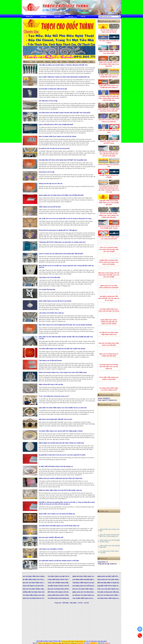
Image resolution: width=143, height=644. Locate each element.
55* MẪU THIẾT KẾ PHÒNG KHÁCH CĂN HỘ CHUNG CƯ (56, 467)
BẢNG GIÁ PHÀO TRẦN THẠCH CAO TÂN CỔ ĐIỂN (109, 50)
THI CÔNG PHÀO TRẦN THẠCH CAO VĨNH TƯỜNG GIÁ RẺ (109, 386)
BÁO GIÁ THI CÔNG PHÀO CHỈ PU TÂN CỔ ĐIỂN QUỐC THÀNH (109, 224)
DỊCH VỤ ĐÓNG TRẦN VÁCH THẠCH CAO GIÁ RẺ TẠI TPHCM (57, 137)
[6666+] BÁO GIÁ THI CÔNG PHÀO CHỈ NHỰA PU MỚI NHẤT (109, 284)
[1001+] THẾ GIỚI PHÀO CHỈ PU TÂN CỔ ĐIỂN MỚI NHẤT (56, 125)
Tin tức (71, 17)
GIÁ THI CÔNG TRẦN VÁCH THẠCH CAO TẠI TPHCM (109, 28)
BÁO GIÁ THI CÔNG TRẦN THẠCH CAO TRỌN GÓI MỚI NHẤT (109, 235)
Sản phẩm (57, 17)
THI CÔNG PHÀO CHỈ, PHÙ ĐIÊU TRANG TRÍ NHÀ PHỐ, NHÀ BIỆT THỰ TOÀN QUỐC (65, 113)
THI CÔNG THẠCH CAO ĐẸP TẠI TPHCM (109, 39)
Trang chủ (29, 17)
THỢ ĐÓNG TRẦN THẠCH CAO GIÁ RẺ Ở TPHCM (109, 139)
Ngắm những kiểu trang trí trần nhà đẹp (51, 384)
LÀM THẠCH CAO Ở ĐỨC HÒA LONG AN (51, 313)
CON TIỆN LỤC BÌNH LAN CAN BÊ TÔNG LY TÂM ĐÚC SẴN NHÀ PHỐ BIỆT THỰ (63, 65)
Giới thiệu (43, 17)
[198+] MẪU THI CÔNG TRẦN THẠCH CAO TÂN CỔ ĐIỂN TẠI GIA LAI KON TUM (63, 408)
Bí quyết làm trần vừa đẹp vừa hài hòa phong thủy (54, 148)
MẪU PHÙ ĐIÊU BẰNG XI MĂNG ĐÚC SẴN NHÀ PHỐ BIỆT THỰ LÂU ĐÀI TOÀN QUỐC (109, 151)
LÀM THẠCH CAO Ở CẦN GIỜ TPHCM (50, 361)
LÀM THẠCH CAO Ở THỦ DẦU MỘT (50, 278)
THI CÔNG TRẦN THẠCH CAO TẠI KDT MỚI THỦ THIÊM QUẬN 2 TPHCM (61, 431)
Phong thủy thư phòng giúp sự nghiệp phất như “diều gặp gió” (58, 230)
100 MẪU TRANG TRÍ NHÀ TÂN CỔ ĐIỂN (109, 174)
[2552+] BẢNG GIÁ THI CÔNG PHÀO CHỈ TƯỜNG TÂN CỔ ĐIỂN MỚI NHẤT (61, 195)
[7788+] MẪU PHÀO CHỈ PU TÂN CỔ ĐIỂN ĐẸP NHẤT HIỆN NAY (109, 84)
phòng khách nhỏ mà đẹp (47, 172)
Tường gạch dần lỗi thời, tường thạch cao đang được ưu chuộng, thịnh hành (62, 242)
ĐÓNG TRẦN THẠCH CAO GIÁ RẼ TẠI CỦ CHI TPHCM (55, 301)
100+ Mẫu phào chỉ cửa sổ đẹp (48, 101)
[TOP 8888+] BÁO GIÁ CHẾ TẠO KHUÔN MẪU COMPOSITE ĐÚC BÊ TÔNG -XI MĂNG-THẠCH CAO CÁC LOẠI (109, 186)
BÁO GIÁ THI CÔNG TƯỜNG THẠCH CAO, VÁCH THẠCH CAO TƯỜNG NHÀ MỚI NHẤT (109, 213)
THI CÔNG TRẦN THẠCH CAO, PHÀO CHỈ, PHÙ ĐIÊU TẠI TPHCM (109, 307)
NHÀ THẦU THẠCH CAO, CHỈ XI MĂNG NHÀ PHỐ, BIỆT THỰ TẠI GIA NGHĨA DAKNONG (65, 325)
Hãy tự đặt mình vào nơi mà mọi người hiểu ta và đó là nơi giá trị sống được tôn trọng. (65, 218)
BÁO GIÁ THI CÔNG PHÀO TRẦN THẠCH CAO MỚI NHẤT (109, 342)
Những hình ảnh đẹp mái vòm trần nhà (51, 184)
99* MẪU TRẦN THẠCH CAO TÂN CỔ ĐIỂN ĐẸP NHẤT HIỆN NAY (109, 73)
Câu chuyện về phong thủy (47, 289)
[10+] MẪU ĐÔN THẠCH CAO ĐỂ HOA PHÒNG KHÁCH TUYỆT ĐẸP (59, 561)
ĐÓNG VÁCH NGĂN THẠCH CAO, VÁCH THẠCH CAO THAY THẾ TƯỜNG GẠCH (63, 373)
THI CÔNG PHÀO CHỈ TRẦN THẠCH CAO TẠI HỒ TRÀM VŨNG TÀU (59, 526)
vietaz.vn (107, 643)
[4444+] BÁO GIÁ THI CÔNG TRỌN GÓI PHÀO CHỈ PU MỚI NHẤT (109, 107)
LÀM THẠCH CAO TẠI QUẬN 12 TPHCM (51, 549)
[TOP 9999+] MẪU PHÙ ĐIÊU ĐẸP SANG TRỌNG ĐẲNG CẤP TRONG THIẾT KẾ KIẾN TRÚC (109, 96)
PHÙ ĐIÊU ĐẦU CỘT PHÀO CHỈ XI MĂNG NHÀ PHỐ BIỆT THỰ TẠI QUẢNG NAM (63, 160)
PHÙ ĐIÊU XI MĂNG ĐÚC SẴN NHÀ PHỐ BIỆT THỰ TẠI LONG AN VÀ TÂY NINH (109, 296)
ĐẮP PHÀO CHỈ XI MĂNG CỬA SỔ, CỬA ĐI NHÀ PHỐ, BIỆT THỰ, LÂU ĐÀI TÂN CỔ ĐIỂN (109, 272)
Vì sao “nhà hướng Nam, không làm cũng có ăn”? (54, 396)
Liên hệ (83, 17)
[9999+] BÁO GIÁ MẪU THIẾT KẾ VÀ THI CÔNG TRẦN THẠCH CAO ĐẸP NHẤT (109, 61)
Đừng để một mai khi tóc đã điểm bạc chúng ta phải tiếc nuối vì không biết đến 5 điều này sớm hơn (66, 267)
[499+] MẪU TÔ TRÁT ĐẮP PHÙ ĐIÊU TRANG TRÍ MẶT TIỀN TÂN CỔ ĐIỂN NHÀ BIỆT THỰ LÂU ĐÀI (66, 338)
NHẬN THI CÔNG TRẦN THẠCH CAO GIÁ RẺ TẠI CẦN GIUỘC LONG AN (60, 490)
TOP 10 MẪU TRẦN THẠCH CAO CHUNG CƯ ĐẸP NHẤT (109, 376)
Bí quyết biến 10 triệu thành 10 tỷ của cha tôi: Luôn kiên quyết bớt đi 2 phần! (62, 455)
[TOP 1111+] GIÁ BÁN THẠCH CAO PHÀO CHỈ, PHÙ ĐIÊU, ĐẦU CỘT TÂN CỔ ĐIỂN (109, 247)
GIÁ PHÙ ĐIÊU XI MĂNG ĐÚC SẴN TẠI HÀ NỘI (53, 89)
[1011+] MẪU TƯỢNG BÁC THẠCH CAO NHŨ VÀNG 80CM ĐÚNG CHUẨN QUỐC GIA (64, 77)
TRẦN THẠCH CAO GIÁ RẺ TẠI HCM (50, 207)
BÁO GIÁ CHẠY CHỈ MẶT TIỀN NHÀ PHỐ (51, 537)
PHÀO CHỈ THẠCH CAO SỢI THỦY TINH (109, 163)
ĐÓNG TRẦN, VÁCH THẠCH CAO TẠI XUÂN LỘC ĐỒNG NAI (57, 514)
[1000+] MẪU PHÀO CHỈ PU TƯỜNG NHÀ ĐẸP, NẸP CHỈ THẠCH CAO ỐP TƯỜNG (109, 319)
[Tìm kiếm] (119, 17)
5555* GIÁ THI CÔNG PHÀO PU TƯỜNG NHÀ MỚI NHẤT (109, 352)
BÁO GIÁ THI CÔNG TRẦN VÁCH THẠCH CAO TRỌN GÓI (109, 118)
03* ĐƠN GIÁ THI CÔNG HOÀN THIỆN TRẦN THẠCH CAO (109, 331)
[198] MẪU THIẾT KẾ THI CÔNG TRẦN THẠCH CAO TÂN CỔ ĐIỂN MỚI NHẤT (109, 200)
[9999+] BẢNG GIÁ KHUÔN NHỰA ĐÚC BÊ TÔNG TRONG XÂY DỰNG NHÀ (61, 443)
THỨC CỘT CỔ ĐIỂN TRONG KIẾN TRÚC (109, 129)
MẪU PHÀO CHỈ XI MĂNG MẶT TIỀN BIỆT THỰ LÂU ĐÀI (55, 419)
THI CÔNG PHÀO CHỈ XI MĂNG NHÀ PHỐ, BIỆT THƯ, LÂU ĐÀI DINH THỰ (109, 364)
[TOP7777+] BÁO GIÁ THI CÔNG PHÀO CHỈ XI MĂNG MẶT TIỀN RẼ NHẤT (61, 254)
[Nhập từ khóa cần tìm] (108, 17)
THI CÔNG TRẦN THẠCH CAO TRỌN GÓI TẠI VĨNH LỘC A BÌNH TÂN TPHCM (62, 349)
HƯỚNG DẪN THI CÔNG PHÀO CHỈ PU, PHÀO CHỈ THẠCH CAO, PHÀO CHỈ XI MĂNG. (109, 260)
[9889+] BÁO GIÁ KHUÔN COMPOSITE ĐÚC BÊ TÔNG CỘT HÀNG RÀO (61, 478)
